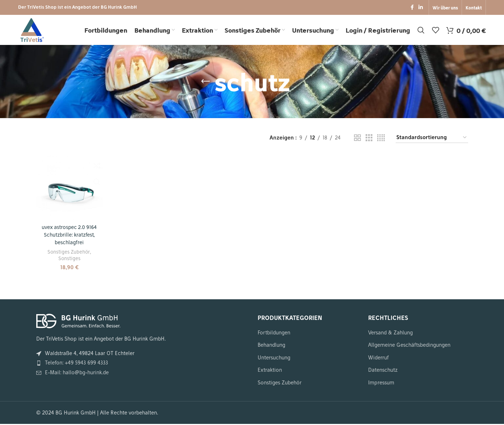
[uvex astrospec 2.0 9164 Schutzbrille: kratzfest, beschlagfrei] (69, 189)
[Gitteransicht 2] (357, 140)
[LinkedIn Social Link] (421, 8)
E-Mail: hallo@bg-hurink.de (77, 374)
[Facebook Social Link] (412, 8)
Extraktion (270, 371)
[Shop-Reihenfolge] (432, 141)
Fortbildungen (274, 334)
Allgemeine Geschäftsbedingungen (409, 346)
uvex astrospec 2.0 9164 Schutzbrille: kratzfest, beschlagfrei (69, 236)
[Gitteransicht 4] (381, 140)
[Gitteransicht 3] (369, 140)
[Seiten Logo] (33, 31)
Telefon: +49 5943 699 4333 (76, 364)
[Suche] (421, 32)
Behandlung (271, 346)
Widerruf (378, 359)
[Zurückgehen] (205, 84)
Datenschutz (383, 371)
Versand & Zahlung (390, 334)
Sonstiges (69, 260)
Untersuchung (274, 359)
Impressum (381, 384)
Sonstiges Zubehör (69, 253)
